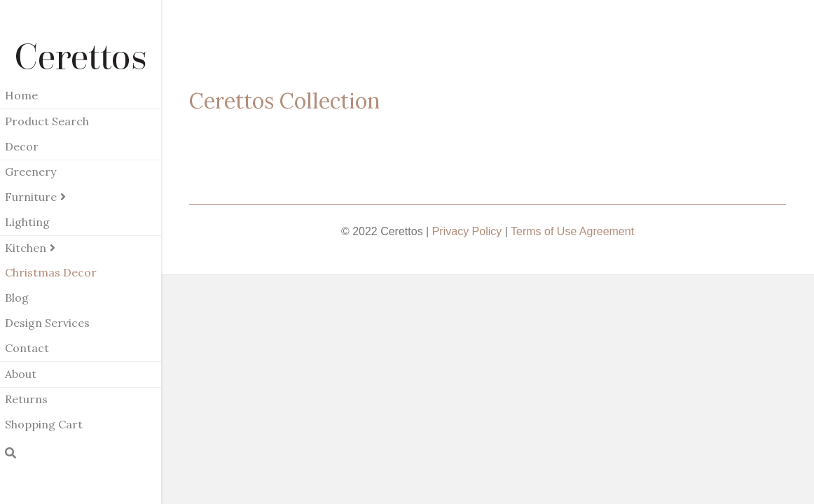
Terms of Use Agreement (572, 231)
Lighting (27, 222)
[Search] (11, 453)
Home (21, 95)
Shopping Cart (44, 424)
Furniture (31, 197)
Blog (17, 297)
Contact (27, 348)
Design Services (47, 323)
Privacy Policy (467, 231)
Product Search (47, 121)
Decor (22, 146)
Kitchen (26, 248)
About (21, 374)
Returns (26, 399)
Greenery (30, 171)
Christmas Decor (51, 272)
